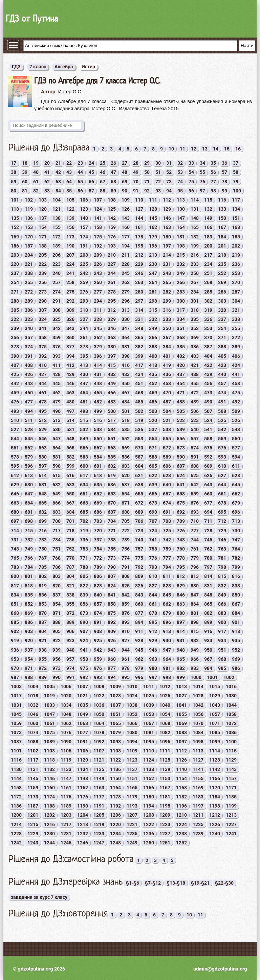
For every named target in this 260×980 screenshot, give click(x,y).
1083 (181, 732)
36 (224, 163)
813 (195, 576)
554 (153, 439)
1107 (99, 751)
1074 (33, 732)
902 (15, 631)
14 (216, 149)
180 (167, 237)
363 (112, 337)
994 (112, 677)
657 (167, 494)
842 (126, 595)
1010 (132, 686)
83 (47, 191)
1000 (196, 677)
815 (222, 576)
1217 (66, 824)
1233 (99, 834)
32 (180, 163)
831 (208, 586)
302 (208, 301)
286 (222, 292)
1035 (83, 705)
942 (98, 650)
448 (98, 383)
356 (15, 337)
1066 (132, 723)
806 (98, 576)
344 (84, 328)
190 (70, 246)
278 (112, 292)
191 (84, 246)
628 (236, 475)
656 (153, 494)
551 (112, 439)
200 (208, 246)
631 (43, 485)
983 (195, 668)
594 (236, 457)
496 (57, 411)
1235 (132, 834)
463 (70, 393)
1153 (165, 778)
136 (29, 218)
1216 (49, 824)
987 (15, 677)
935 (236, 640)
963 (153, 659)
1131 (33, 769)
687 (112, 512)
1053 (149, 714)
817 (15, 586)
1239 (198, 834)
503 (153, 411)
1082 (165, 732)
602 (112, 466)
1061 (49, 723)
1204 (83, 815)
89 (113, 191)
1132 (49, 769)
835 (29, 595)
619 (112, 475)
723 (139, 531)
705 (126, 521)
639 (153, 485)
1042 (198, 705)
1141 (198, 769)
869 (29, 613)
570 (139, 448)
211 (126, 255)
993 (98, 677)
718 (70, 531)
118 (15, 209)
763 (222, 549)
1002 (229, 677)
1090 (66, 742)
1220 (115, 824)
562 (29, 448)
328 (98, 319)
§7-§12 (153, 883)
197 (167, 246)
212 (139, 255)
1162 (83, 788)
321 (236, 310)
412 (70, 365)
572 (167, 448)
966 (195, 659)
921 (43, 640)
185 (236, 237)
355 (236, 328)
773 (112, 558)
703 (98, 521)
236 (236, 264)
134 (236, 209)
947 (167, 650)
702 (84, 521)
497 (70, 411)
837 (57, 595)
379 (98, 347)
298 (153, 301)
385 (181, 347)
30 (158, 163)
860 (139, 604)
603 (126, 466)
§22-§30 (224, 883)
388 (222, 347)
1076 (66, 732)
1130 (16, 769)
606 (167, 466)
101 (15, 200)
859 (126, 604)
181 (181, 237)
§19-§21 (200, 883)
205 (43, 255)
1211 (198, 815)
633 (70, 485)
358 (43, 337)
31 (169, 163)
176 (112, 237)
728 (208, 531)
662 (236, 494)
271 (15, 292)
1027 (181, 696)
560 (236, 439)
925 (98, 640)
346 (112, 328)
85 (69, 191)
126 (126, 209)
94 (169, 191)
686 (98, 512)
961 (126, 659)
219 (236, 255)
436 (167, 374)
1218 (83, 824)
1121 (99, 760)
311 (98, 310)
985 (222, 668)
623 (167, 475)
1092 (99, 742)
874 (98, 613)
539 (181, 429)
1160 (49, 788)
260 (98, 282)
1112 (181, 751)
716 (43, 531)
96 (191, 191)
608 (195, 466)
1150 (115, 778)
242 (84, 273)
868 (15, 613)
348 (139, 328)
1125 (165, 760)
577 (236, 448)
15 (227, 149)
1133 (66, 769)
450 (126, 383)
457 (222, 383)
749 (29, 549)
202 (236, 246)
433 (126, 374)
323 (29, 319)
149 (208, 218)
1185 (231, 797)
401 (167, 356)
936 (15, 650)
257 (57, 282)
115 (208, 200)
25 (103, 163)
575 (208, 448)
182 (195, 237)
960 (112, 659)
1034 (66, 705)
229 (139, 264)
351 (181, 328)
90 (125, 191)
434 (139, 374)
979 (139, 668)
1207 (132, 815)
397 (112, 356)
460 (29, 393)
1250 (149, 843)
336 (208, 319)
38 (14, 172)
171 (43, 237)
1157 (231, 778)
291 (57, 301)
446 (70, 383)
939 (57, 650)
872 (70, 613)
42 (58, 172)
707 (153, 521)
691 (167, 512)
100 (237, 191)
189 (57, 246)
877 (139, 613)
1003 (16, 686)
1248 (115, 843)
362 (98, 337)
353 (208, 328)
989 (43, 677)
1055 (181, 714)
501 (126, 411)
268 (208, 282)
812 (181, 576)
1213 (231, 815)
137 (43, 218)
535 (126, 429)
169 (15, 237)
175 (98, 237)
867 (236, 604)
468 (139, 393)
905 (57, 631)
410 (43, 365)
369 (195, 337)
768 (57, 558)
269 (222, 282)
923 (70, 640)
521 (167, 420)
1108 (115, 751)
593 (222, 457)
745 (208, 540)
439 (208, 374)
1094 (132, 742)
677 (208, 503)
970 (15, 668)
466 (112, 393)
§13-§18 (176, 883)
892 (112, 622)
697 (15, 521)
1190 (83, 806)
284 (195, 292)
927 (126, 640)
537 (153, 429)
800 (15, 576)
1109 (132, 751)
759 (167, 549)
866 (222, 604)
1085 (215, 732)
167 (222, 227)
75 (191, 182)
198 (181, 246)
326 (70, 319)
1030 (231, 696)
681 (29, 512)
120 (43, 209)
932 (195, 640)
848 (208, 595)
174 (84, 237)
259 (84, 282)
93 (158, 191)
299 (167, 301)
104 (57, 200)
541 (208, 429)
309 (70, 310)
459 (15, 393)
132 (208, 209)
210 (112, 255)
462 (57, 393)
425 (15, 374)
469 (153, 393)
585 (112, 457)
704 (112, 521)
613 (29, 475)
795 (181, 567)
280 (139, 292)
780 (208, 558)
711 (208, 521)
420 (181, 365)
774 (126, 558)
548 (70, 439)
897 (181, 622)
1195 (165, 806)
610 (222, 466)
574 (195, 448)
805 (84, 576)
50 (147, 172)
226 (98, 264)
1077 (83, 732)
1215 (33, 824)
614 (43, 475)
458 (236, 383)
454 (181, 383)
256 (43, 282)
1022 (99, 696)
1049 (83, 714)
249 (181, 273)
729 (222, 531)
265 (167, 282)
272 (29, 292)
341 (43, 328)
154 (43, 227)
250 (195, 273)
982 (181, 668)
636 (112, 485)
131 (195, 209)
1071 (215, 723)
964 (167, 659)
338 (236, 319)
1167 (165, 788)
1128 (215, 760)
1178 (115, 797)
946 (153, 650)
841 (112, 595)
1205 (99, 815)
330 (126, 319)
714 (15, 531)
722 (126, 531)
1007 (83, 686)
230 (153, 264)
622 (153, 475)
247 (153, 273)
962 (139, 659)
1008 (99, 686)
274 (57, 292)
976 (98, 668)
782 (236, 558)
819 (43, 586)
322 (15, 319)
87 (91, 191)
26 (113, 163)
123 (84, 209)
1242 (16, 843)
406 (236, 356)
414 (98, 365)
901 (236, 622)
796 (195, 567)
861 (153, 604)
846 (181, 595)
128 (153, 209)
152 (15, 227)
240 (57, 273)
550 (98, 439)
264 (153, 282)
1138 (149, 769)
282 (167, 292)
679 (236, 503)
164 (181, 227)
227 (112, 264)
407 (15, 365)
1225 (198, 824)
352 (195, 328)
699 (43, 521)
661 (222, 494)
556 (181, 439)
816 (236, 576)
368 (181, 337)
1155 (198, 778)
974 (70, 668)
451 (139, 383)
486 (153, 402)
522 (181, 420)
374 (29, 347)
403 (195, 356)
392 (43, 356)
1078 (99, 732)
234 (208, 264)
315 (153, 310)
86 (80, 191)
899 (208, 622)
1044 (231, 705)
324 (43, 319)
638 (139, 485)
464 (84, 393)
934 (222, 640)
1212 (215, 815)
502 (139, 411)
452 (153, 383)
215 (181, 255)
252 (222, 273)
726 (181, 531)
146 (167, 218)
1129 (231, 760)
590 (181, 457)
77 (213, 182)
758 (153, 549)
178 (139, 237)
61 (36, 182)
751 (57, 549)
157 (84, 227)
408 (29, 365)
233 (195, 264)
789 (98, 567)
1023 (115, 696)
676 (195, 503)
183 (208, 237)
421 (195, 365)
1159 (33, 788)
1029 (215, 696)
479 (57, 402)
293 (84, 301)
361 (84, 337)
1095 (149, 742)
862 (167, 604)
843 (139, 595)
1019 (49, 696)
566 (84, 448)
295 (112, 301)
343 (70, 328)
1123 (132, 760)
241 (70, 273)
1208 (149, 815)
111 (153, 200)
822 (84, 586)
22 (69, 163)
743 (181, 540)
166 (208, 227)
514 (70, 420)
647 (29, 494)
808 (126, 576)
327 (84, 319)
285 (208, 292)
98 (213, 191)
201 (222, 246)
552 (126, 439)
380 (112, 347)
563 (43, 448)
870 (43, 613)
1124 (149, 760)
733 (43, 540)
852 (29, 604)
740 (139, 540)
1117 (33, 760)
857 (98, 604)
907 (84, 631)
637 (126, 485)
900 (222, 622)
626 (208, 475)
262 (126, 282)
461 (43, 393)
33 (191, 163)
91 (136, 191)
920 (29, 640)
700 (57, 521)
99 (224, 191)
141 (98, 218)
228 (126, 264)
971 (29, 668)
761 (195, 549)
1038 (132, 705)
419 (167, 365)
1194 (149, 806)
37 (236, 163)
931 (181, 640)
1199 (231, 806)
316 (167, 310)
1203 (66, 815)
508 (222, 411)
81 (25, 191)
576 (222, 448)
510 (15, 420)
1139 (165, 769)
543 (236, 429)
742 (167, 540)
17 (14, 163)
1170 (215, 788)
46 (103, 172)
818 (29, 586)
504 (167, 411)
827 (153, 586)
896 (167, 622)
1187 (33, 806)
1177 (99, 797)
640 (167, 485)
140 (84, 218)
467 (126, 393)
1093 (115, 742)
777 (167, 558)
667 (70, 503)
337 (222, 319)
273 (43, 292)
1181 (165, 797)
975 (84, 668)
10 (171, 149)
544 (15, 439)
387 (208, 347)
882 (208, 613)
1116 (16, 760)
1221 (132, 824)
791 (126, 567)
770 (70, 558)
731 (15, 540)
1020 (66, 696)
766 (29, 558)
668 (84, 503)
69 (125, 182)
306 (29, 310)
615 (57, 475)
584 (98, 457)
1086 (231, 732)
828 (167, 586)
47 (113, 172)
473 (208, 393)
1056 (198, 714)
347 (126, 328)
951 (222, 650)
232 (181, 264)
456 (208, 383)
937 (29, 650)
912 (153, 631)
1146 (49, 778)
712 (222, 521)
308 (57, 310)
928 (139, 640)
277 (98, 292)
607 (181, 466)
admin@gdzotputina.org (220, 969)
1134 (83, 769)
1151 (132, 778)
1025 (149, 696)
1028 (198, 696)
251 (208, 273)
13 (205, 149)
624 (181, 475)
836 (43, 595)
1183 (198, 797)
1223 (165, 824)
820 (57, 586)
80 (14, 191)
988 (29, 677)
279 (126, 292)
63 (58, 182)
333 (167, 319)
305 (15, 310)
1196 (181, 806)
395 (84, 356)
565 (70, 448)
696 (236, 512)
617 (84, 475)
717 (57, 531)
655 (139, 494)
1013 (181, 686)
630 (29, 485)
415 (112, 365)
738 (112, 540)
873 (84, 613)
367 (167, 337)
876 (126, 613)
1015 (215, 686)
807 (112, 576)
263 (139, 282)
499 (98, 411)
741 (153, 540)
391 (29, 356)
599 (70, 466)
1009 (115, 686)
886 (29, 622)
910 (126, 631)
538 (167, 429)
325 (57, 319)
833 (236, 586)
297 (139, 301)
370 (208, 337)
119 (29, 209)
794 (167, 567)
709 (181, 521)
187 (29, 246)
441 (236, 374)
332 (153, 319)
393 (57, 356)
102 (29, 200)
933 (208, 640)
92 (147, 191)
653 (112, 494)
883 (222, 613)
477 (29, 402)
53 (180, 172)
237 (15, 273)
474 (222, 393)
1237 (165, 834)
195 (139, 246)
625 (195, 475)
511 (29, 420)
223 (57, 264)
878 (153, 613)
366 (153, 337)
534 (112, 429)
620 (126, 475)
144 (139, 218)
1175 (66, 797)
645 (236, 485)
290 (43, 301)
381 (126, 347)
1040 (165, 705)
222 (43, 264)
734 (57, 540)
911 (139, 631)
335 (195, 319)
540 (195, 429)
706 (139, 521)
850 (236, 595)
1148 (83, 778)
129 (167, 209)
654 (126, 494)
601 (98, 466)
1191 (99, 806)
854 (57, 604)
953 (15, 659)
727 (195, 531)
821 (70, 586)
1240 (215, 834)
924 (84, 640)
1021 (83, 696)
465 (98, 393)
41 (47, 172)
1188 (49, 806)
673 (153, 503)
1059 (16, 723)
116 (222, 200)
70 (136, 182)
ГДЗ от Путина (32, 18)
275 (70, 292)
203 (15, 255)
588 (153, 457)
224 (70, 264)
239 (43, 273)
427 (43, 374)
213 (153, 255)
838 (70, 595)
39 (25, 172)
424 (236, 365)
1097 (181, 742)
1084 (198, 732)
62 (47, 182)
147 (181, 218)
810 (153, 576)
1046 (33, 714)
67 (103, 182)
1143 (231, 769)
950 (208, 650)
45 (91, 172)
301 (195, 301)
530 (57, 429)
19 (36, 163)
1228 (16, 834)
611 (236, 466)
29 (147, 163)
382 (139, 347)
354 (222, 328)
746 (222, 540)
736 (84, 540)
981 (167, 668)
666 (57, 503)
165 (195, 227)
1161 (66, 788)
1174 (49, 797)
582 (70, 457)
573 (181, 448)
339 (15, 328)
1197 (198, 806)
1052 (132, 714)
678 (222, 503)
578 (15, 457)
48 (125, 172)
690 (153, 512)
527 (15, 429)
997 (153, 677)
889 (70, 622)
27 (125, 163)
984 (208, 668)
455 (195, 383)
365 (139, 337)
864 (195, 604)
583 (84, 457)
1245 (66, 843)
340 (29, 328)
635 (98, 485)
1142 (215, 769)
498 (84, 411)
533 (98, 429)
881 (195, 613)
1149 (99, 778)
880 (181, 613)
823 (98, 586)
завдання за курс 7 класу (39, 897)
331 (139, 319)
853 (43, 604)
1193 (132, 806)
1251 (165, 843)
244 (112, 273)
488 (181, 402)
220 (15, 264)
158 (98, 227)
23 (80, 163)
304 (236, 301)
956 (57, 659)
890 (84, 622)
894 (139, 622)
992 (84, 677)
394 (70, 356)
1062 (66, 723)
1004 (33, 686)
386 (195, 347)
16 (238, 149)
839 (84, 595)
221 (29, 264)
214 (167, 255)
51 (158, 172)
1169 (198, 788)
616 (70, 475)
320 (222, 310)
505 (181, 411)
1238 (181, 834)
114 (195, 200)
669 (98, 503)
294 (98, 301)
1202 (49, 815)
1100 (231, 742)
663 (15, 503)
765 (15, 558)
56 (213, 172)
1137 (132, 769)
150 (222, 218)
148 (195, 218)
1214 (16, 824)
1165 (132, 788)
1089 (49, 742)
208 (84, 255)
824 (112, 586)
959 (98, 659)
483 (112, 402)
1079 (115, 732)
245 (126, 273)
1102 (33, 751)
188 (43, 246)
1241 (231, 834)
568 (112, 448)
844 (153, 595)
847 (195, 595)
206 (57, 255)
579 (29, 457)
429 (70, 374)
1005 (49, 686)
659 (195, 494)
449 (112, 383)
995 (126, 677)
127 (139, 209)
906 (70, 631)
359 (57, 337)
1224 (181, 824)
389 (236, 347)
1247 (99, 843)
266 (181, 282)
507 (208, 411)
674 (167, 503)
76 (202, 182)
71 (147, 182)
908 (98, 631)
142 (112, 218)
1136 (115, 769)
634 (84, 485)
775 (139, 558)
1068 (165, 723)
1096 (165, 742)
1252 (181, 843)
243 (98, 273)
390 (15, 356)
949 (195, 650)
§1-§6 (133, 883)
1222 (149, 824)
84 (58, 191)
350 (167, 328)
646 (15, 494)
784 (29, 567)
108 (112, 200)
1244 (49, 843)
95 (180, 191)
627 (222, 475)
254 (15, 282)
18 (25, 163)
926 (112, 640)
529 (43, 429)
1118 (49, 760)
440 (222, 374)
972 (43, 668)
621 (139, 475)
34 (202, 163)
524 (208, 420)
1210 (181, 815)
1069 (181, 723)
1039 (149, 705)
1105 (66, 751)
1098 (198, 742)
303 (222, 301)
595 (15, 466)
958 (84, 659)
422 (208, 365)
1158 (16, 788)
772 (98, 558)
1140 (181, 769)
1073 (16, 732)
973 (57, 668)
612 (15, 475)
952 (236, 650)
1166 (149, 788)
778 (181, 558)
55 (202, 172)
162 (153, 227)
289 (29, 301)
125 (112, 209)
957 (70, 659)
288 (15, 301)
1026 (165, 696)
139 (70, 218)
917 (222, 631)
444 (43, 383)
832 (222, 586)
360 (70, 337)
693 (195, 512)
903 (29, 631)
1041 (181, 705)
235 (222, 264)
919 (15, 640)
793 (153, 567)
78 (224, 182)
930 (167, 640)
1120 (83, 760)
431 (98, 374)
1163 (99, 788)
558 (208, 439)
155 (57, 227)
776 (153, 558)
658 (181, 494)
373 (15, 347)
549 (84, 439)
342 (57, 328)
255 (29, 282)
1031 (16, 705)
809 (139, 576)
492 (236, 402)
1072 (231, 723)
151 (236, 218)
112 (167, 200)
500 (112, 411)
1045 (16, 714)
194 (126, 246)
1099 (215, 742)
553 (139, 439)
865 (208, 604)
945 (139, 650)
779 (195, 558)
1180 (149, 797)
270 (236, 282)
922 (57, 640)
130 (181, 209)
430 (84, 374)
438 (195, 374)
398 (126, 356)
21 (58, 163)
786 (57, 567)
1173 (33, 797)
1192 (115, 806)
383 (153, 347)
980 (153, 668)
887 (43, 622)
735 (70, 540)
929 (153, 640)
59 (14, 182)
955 (43, 659)
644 (222, 485)
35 (213, 163)
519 (139, 420)
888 (57, 622)
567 (98, 448)
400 (153, 356)
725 (167, 531)
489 (195, 402)
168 (236, 227)
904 (43, 631)
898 (195, 622)
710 (195, 521)
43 (69, 172)
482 (98, 402)
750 (43, 549)
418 (153, 365)
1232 (83, 834)
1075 (49, 732)
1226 (215, 824)
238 (29, 273)
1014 (198, 686)
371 (222, 337)
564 (57, 448)
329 (112, 319)
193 (112, 246)
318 (195, 310)
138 (57, 218)
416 (126, 365)
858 (112, 604)
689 (139, 512)
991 (70, 677)
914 (181, 631)
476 (15, 402)
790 (112, 567)
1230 (49, 834)
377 (70, 347)
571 (153, 448)
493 (15, 411)
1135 (99, 769)
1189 (66, 806)
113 (181, 200)
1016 (231, 686)
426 (29, 374)
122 (70, 209)
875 (112, 613)
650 (70, 494)
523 (195, 420)
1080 (132, 732)
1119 (66, 760)
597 (43, 466)
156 (70, 227)
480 (70, 402)
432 (112, 374)
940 (70, 650)
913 (167, 631)
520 (153, 420)
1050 (99, 714)
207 (70, 255)
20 (47, 163)
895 (153, 622)
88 (103, 191)
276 (84, 292)
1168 (181, 788)
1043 (215, 705)
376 (57, 347)
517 (112, 420)
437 (181, 374)
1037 (115, 705)
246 (139, 273)
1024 (132, 696)
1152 (149, 778)
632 (57, 485)
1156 (215, 778)
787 (70, 567)
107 (98, 200)
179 (153, 237)
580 (43, 457)
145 (153, 218)
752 (70, 549)
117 (236, 200)
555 (167, 439)
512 (43, 420)
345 (98, 328)
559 (222, 439)
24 (91, 163)
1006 (66, 686)
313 (126, 310)
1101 (16, 751)
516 (98, 420)
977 (112, 668)
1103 (49, 751)
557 (195, 439)
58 (236, 172)
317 (181, 310)
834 (15, 595)
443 (29, 383)
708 (167, 521)
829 (181, 586)
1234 (115, 834)
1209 (165, 815)
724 (153, 531)
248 (167, 273)
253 (236, 273)
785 (43, 567)
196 (153, 246)
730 (236, 531)
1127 (198, 760)
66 (91, 182)
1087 (16, 742)
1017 (16, 696)
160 (126, 227)
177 (126, 237)
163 (167, 227)
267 (195, 282)
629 (15, 485)
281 (153, 292)
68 (113, 182)
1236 (149, 834)
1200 (16, 815)
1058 (231, 714)
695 (222, 512)
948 (181, 650)
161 (139, 227)
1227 (231, 824)
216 (195, 255)
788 (84, 567)
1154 (181, 778)
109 (126, 200)
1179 (132, 797)
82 (36, 191)
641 (181, 485)
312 (112, 310)
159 (112, 227)
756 (126, 549)
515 (84, 420)
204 (29, 255)
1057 (215, 714)
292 (70, 301)
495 (43, 411)
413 (84, 365)
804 (70, 576)
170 (29, 237)
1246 (83, 843)
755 (112, 549)
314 (139, 310)
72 (158, 182)
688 (126, 512)
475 (236, 393)
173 (70, 237)
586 (126, 457)
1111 (165, 751)
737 (98, 540)
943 (112, 650)
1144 (16, 778)
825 (126, 586)
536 (139, 429)
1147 (66, 778)
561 (15, 448)
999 (181, 677)
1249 (132, 843)
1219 (99, 824)
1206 (115, 815)
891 (98, 622)
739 (126, 540)
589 (167, 457)
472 (195, 393)
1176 (83, 797)
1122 (115, 760)
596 (29, 466)
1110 (149, 751)
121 (57, 209)
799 (236, 567)
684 (70, 512)
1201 (33, 815)
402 (181, 356)
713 (236, 521)
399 (139, 356)
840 (98, 595)
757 (139, 549)
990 (57, 677)
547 (57, 439)
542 (222, 429)
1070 (198, 723)
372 (236, 337)
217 (208, 255)
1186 (16, 806)
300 (181, 301)
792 (139, 567)
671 (126, 503)
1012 (165, 686)
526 (236, 420)
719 (84, 531)
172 (57, 237)
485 (139, 402)
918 (236, 631)
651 (84, 494)
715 (29, 531)
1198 (215, 806)
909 (112, 631)
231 (167, 264)
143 (126, 218)
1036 (99, 705)
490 (208, 402)
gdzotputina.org (35, 969)
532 (84, 429)
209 (98, 255)
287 (236, 292)
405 (222, 356)
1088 (33, 742)
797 (208, 567)
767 (43, 558)
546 (43, 439)
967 (208, 659)
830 (195, 586)
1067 (149, 723)
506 (195, 411)
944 (126, 650)
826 (139, 586)
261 (112, 282)
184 (222, 237)
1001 (212, 677)
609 (208, 466)
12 (194, 149)
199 (195, 246)
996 (139, 677)
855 (70, 604)
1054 (165, 714)
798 (222, 567)
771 (84, 558)
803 (57, 576)
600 (84, 466)
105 (70, 200)
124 (98, 209)
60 (25, 182)
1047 (49, 714)
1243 (33, 843)
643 (208, 485)
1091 (83, 742)
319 (208, 310)
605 (153, 466)
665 (43, 503)
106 (84, 200)
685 (84, 512)
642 (195, 485)
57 (224, 172)
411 (57, 365)
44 (80, 172)
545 (29, 439)
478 (43, 402)
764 (236, 549)
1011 (149, 686)
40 (36, 172)
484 (126, 402)
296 (126, 301)
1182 (181, 797)
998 (167, 677)
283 (181, 292)
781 (222, 558)
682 (43, 512)
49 (136, 172)
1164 (115, 788)
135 (15, 218)
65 (80, 182)
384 (167, 347)
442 (15, 383)
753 (84, 549)
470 (167, 393)
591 (195, 457)
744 (195, 540)
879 (167, 613)
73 (169, 182)
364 (126, 337)
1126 (181, 760)
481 (84, 402)
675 (181, 503)
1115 (231, 751)
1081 (149, 732)
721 (112, 531)
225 (84, 264)
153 (29, 227)
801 (29, 576)
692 (181, 512)
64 (69, 182)
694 (208, 512)
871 (57, 613)
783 (15, 567)
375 (43, 347)
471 (181, 393)
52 (169, 172)
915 (195, 631)
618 (98, 475)
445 (57, 383)
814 (208, 576)
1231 (66, 834)
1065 (115, 723)
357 (29, 337)
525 (222, 420)
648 (43, 494)
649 (57, 494)
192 (98, 246)
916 (208, 631)
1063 (83, 723)
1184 (215, 797)
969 (236, 659)
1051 (115, 714)
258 (70, 282)
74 (180, 182)
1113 (198, 751)
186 (15, 246)
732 (29, 540)
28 (136, 163)
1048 (66, 714)
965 (181, 659)
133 (222, 209)
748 (15, 549)
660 (208, 494)
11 (182, 149)
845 (167, 595)
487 (167, 402)
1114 (215, 751)
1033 (49, 705)
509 (236, 411)
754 (98, 549)
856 (84, 604)
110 (139, 200)
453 (167, 383)
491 (222, 402)
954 (29, 659)
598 (57, 466)
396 (98, 356)
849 (222, 595)
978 (126, 668)
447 (84, 383)
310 (84, 310)
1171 (231, 788)
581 (57, 457)
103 (43, 200)
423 (222, 365)
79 (236, 182)
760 (181, 549)
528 (29, 429)
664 (29, 503)
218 (222, 255)
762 (208, 549)
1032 (33, 705)
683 (57, 512)
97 (202, 191)
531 (70, 429)
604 (139, 466)
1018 (33, 696)
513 (57, 420)
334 (181, 319)
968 (222, 659)
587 (139, 457)
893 (126, 622)
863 (181, 604)
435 (153, 374)
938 (43, 650)
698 (29, 521)
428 (57, 374)
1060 (33, 723)
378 (84, 347)
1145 (33, 778)
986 (236, 668)
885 (15, 622)
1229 (33, 834)
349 (153, 328)
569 (126, 448)
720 (98, 531)
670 (112, 503)
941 (84, 650)
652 (98, 494)
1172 (16, 797)
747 (236, 540)
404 (208, 356)
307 (43, 310)
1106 (83, 751)
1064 (99, 723)
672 (139, 503)
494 (29, 411)
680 (15, 512)
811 (167, 576)
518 (126, 420)
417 (139, 365)
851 (15, 604)
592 (208, 457)
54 (191, 172)
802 (43, 576)
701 (70, 521)
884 (236, 613)
